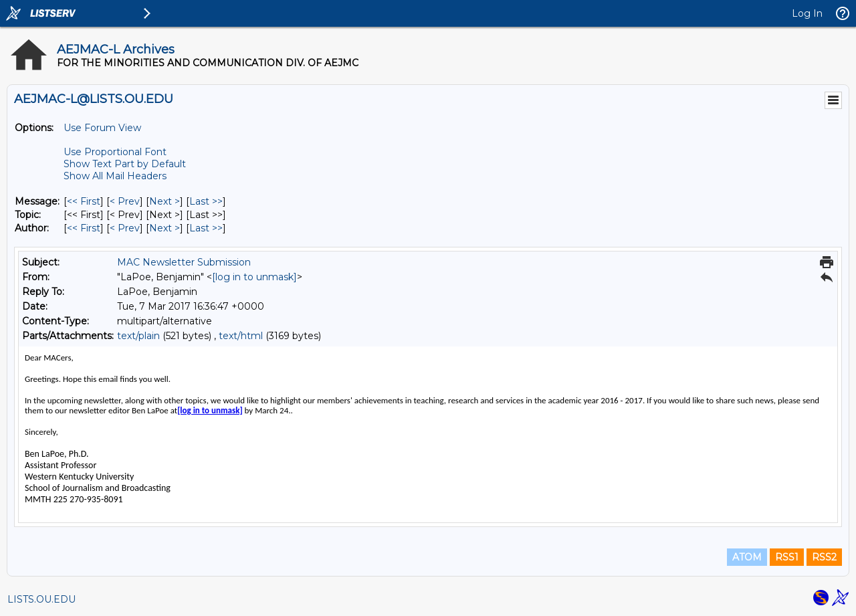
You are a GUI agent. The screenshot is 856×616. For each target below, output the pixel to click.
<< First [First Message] (84, 201)
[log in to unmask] (254, 277)
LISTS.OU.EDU (41, 599)
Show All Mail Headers (115, 176)
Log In (807, 13)
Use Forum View (102, 128)
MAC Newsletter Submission (184, 262)
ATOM (747, 557)
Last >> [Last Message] (206, 201)
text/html (241, 336)
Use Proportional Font (115, 152)
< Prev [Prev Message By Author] (125, 228)
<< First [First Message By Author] (84, 228)
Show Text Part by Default (125, 164)
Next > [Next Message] (165, 201)
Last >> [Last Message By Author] (206, 228)
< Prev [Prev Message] (125, 201)
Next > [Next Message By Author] (165, 228)
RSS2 (824, 557)
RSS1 (787, 557)
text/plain (138, 336)
